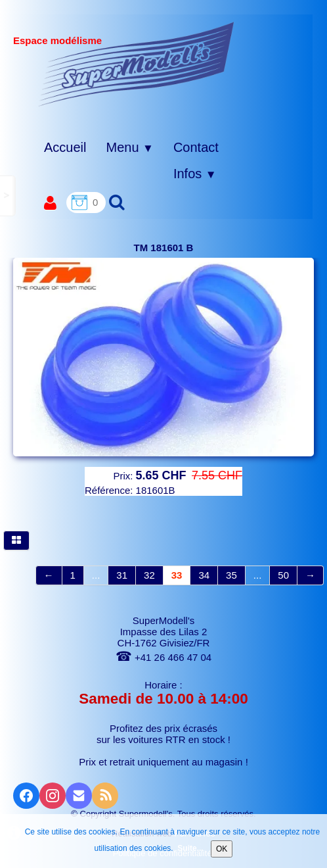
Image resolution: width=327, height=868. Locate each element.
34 (204, 575)
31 (122, 575)
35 (231, 575)
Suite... (190, 848)
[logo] (136, 64)
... (96, 575)
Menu (129, 147)
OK (222, 849)
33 (177, 575)
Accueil (65, 147)
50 (283, 575)
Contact (196, 147)
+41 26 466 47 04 (163, 657)
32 (149, 575)
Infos (195, 174)
